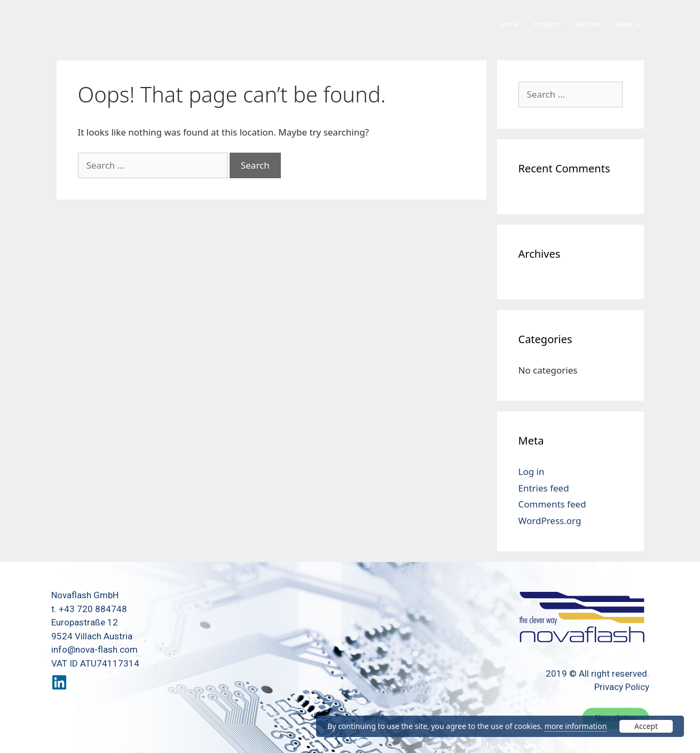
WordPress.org (550, 521)
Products (547, 25)
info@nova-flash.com (95, 649)
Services (588, 25)
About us (629, 25)
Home (510, 25)
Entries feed (544, 488)
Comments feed (552, 504)
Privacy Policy (622, 687)
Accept (646, 726)
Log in (532, 471)
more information (576, 726)
